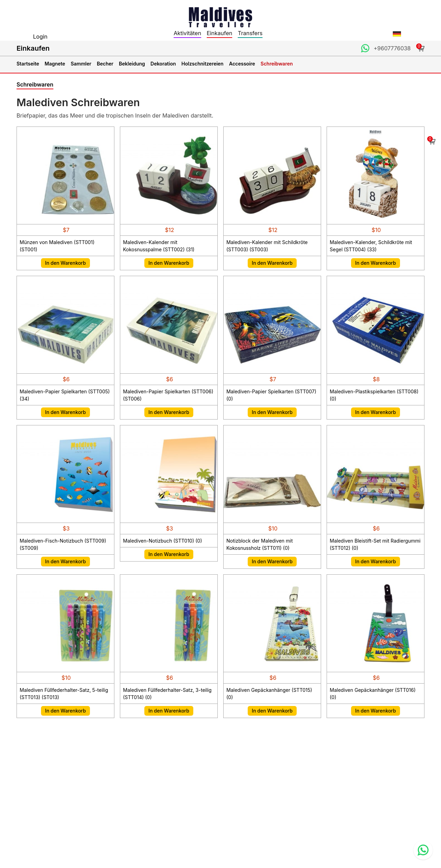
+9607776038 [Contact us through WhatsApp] (392, 48)
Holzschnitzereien (203, 64)
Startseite (28, 64)
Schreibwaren (276, 64)
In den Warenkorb (65, 263)
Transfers (250, 33)
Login (40, 37)
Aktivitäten (187, 33)
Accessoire (242, 64)
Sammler (81, 64)
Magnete (55, 64)
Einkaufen (219, 33)
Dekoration (163, 64)
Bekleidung (132, 64)
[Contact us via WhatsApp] (423, 850)
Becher (105, 64)
